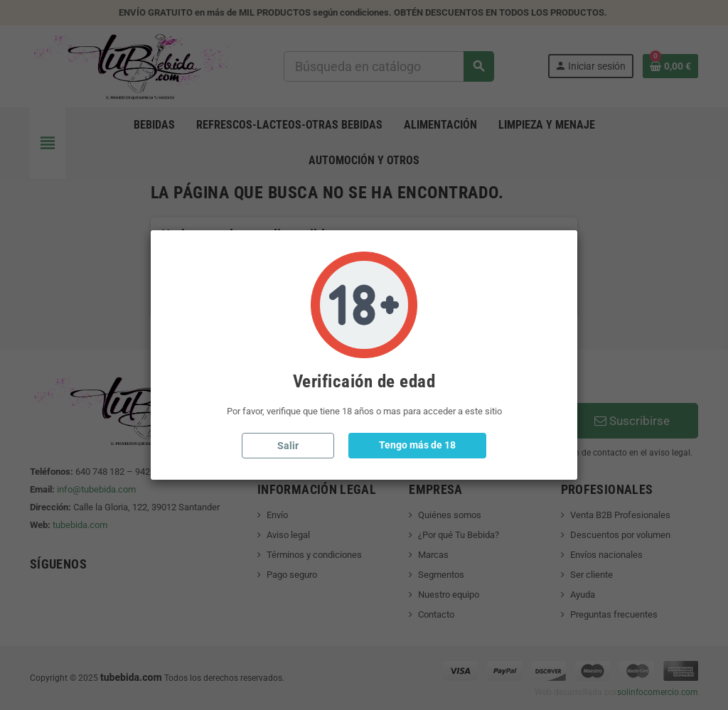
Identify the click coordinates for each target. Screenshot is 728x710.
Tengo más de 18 (417, 445)
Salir (288, 446)
